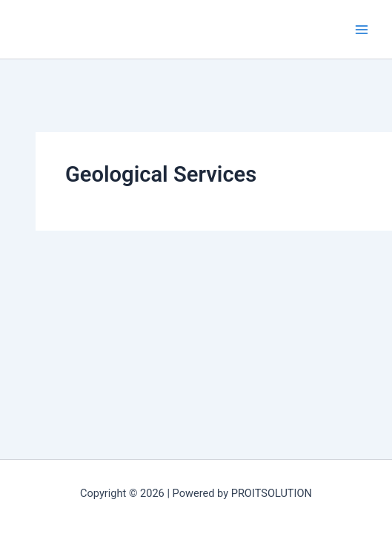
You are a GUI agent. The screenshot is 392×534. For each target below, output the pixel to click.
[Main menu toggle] (362, 30)
